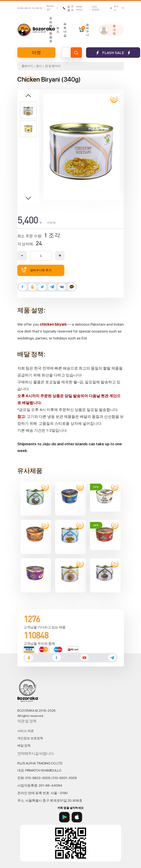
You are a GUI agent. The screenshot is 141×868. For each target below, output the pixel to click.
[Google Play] (64, 817)
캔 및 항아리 (53, 66)
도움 (66, 8)
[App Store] (77, 817)
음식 (39, 66)
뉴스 (58, 30)
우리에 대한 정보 (51, 30)
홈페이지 (27, 66)
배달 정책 (24, 746)
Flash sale (113, 53)
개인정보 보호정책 (30, 738)
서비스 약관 (25, 731)
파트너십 (65, 30)
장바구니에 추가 (36, 270)
